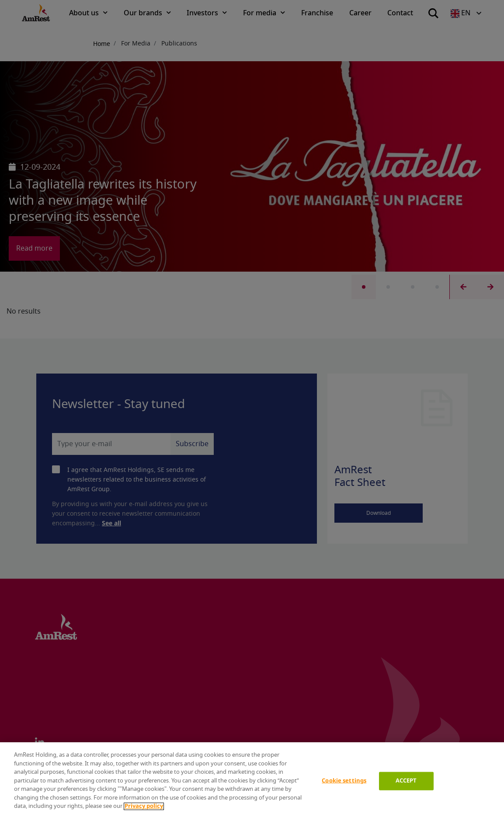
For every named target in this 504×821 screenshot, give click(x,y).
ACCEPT (406, 781)
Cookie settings (344, 781)
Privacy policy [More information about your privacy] (144, 806)
